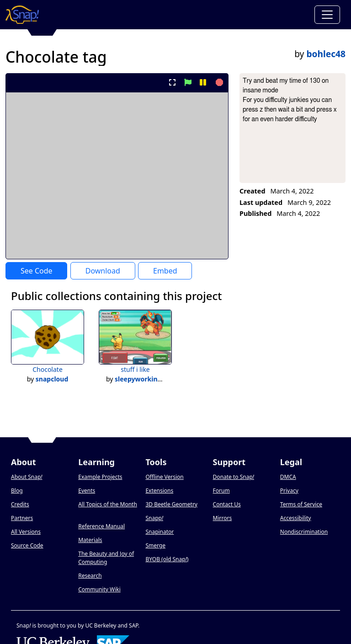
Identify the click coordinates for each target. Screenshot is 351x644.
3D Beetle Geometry (171, 504)
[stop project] (218, 82)
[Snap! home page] (22, 15)
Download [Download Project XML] (103, 271)
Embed (165, 271)
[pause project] (203, 82)
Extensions (159, 491)
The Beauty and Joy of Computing (106, 558)
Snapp (154, 518)
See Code (37, 271)
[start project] (188, 82)
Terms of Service (301, 504)
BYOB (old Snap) (167, 559)
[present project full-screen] (173, 82)
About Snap (27, 477)
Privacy (289, 491)
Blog (17, 491)
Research (90, 576)
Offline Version (164, 477)
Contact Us (227, 504)
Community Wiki (99, 589)
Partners (22, 518)
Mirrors (223, 518)
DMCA (288, 477)
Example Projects (100, 477)
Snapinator (160, 532)
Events (87, 491)
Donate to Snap (234, 477)
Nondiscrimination (304, 532)
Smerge (155, 545)
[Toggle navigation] (327, 15)
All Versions (26, 532)
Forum (221, 491)
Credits (20, 504)
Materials (90, 540)
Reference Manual (101, 526)
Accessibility (296, 518)
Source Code (27, 545)
